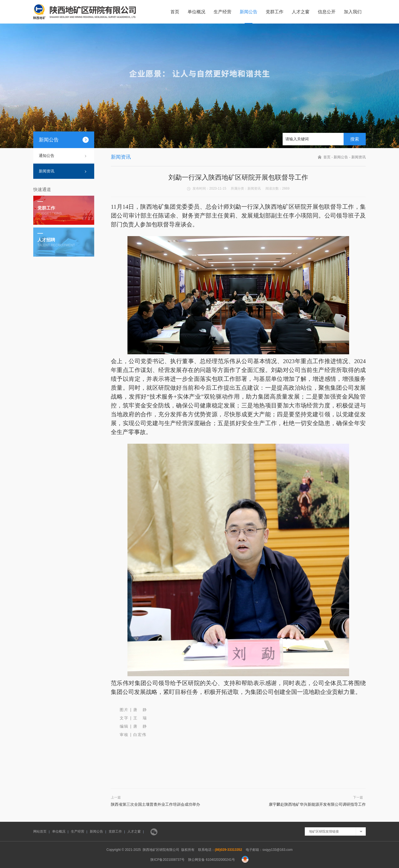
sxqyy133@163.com (277, 850)
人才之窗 (301, 12)
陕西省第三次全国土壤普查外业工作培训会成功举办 (155, 804)
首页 (175, 12)
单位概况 (196, 12)
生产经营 (222, 12)
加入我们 (353, 12)
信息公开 (327, 12)
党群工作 (275, 12)
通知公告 (47, 156)
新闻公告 (249, 12)
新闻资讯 (47, 171)
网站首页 (40, 831)
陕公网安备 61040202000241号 (212, 860)
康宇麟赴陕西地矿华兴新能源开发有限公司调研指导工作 (317, 804)
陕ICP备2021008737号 (167, 860)
